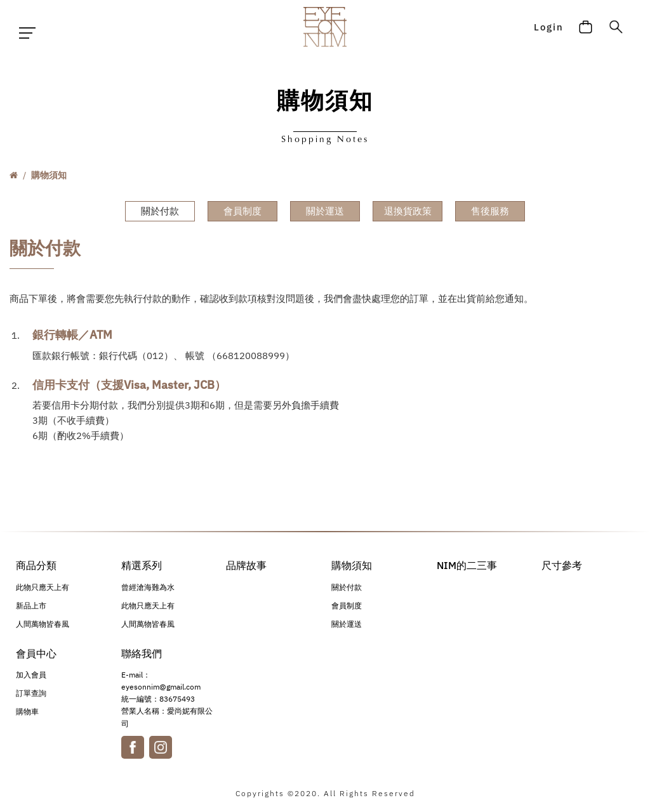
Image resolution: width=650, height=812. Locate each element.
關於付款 (160, 211)
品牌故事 (246, 565)
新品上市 (31, 607)
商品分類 (36, 565)
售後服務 (490, 211)
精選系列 (142, 565)
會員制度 (242, 211)
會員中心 (36, 655)
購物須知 (49, 175)
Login (547, 33)
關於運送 (325, 211)
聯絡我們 (142, 655)
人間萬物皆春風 (43, 625)
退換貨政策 (408, 211)
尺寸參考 (562, 565)
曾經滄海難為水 (148, 588)
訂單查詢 (31, 696)
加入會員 (31, 678)
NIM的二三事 (467, 565)
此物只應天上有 (43, 588)
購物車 (27, 715)
